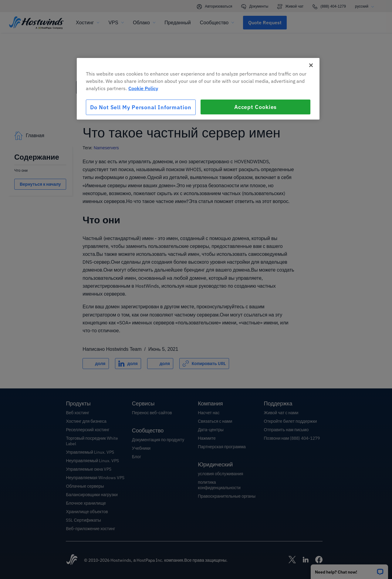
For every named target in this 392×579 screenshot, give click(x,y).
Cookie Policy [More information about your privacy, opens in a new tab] (143, 88)
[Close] (311, 65)
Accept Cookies (256, 107)
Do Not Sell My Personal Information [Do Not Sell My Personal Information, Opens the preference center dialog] (141, 107)
